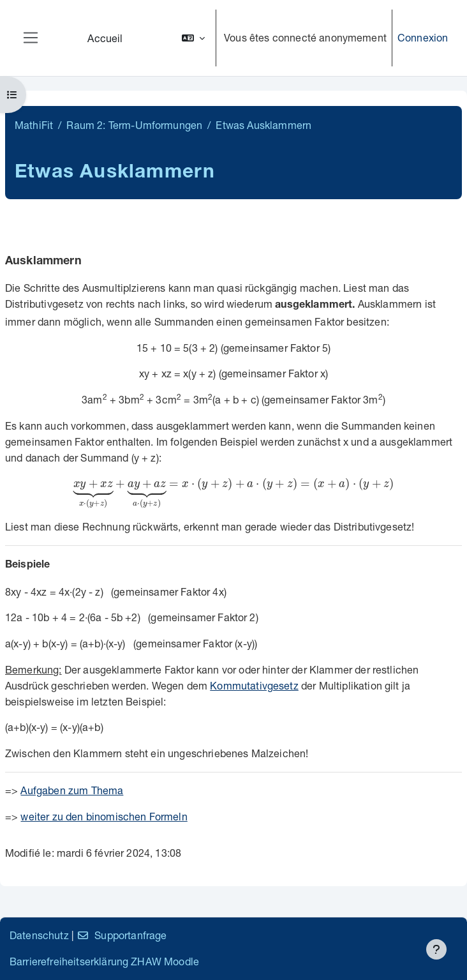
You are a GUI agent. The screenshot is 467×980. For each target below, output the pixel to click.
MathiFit (34, 125)
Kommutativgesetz (254, 685)
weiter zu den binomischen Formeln (104, 816)
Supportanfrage (122, 935)
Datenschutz (39, 935)
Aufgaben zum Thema (72, 790)
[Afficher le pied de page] (436, 949)
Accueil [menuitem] (105, 38)
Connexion (423, 37)
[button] (193, 38)
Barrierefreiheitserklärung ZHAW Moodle (104, 961)
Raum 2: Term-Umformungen (134, 125)
